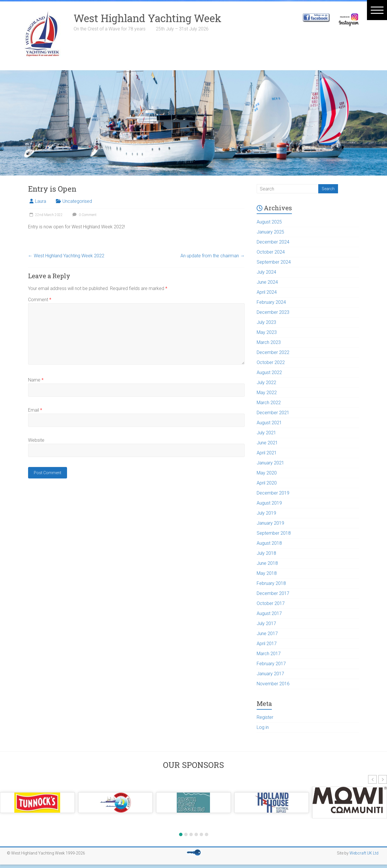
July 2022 (266, 383)
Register (265, 717)
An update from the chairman (213, 256)
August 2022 (269, 372)
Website (36, 440)
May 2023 (267, 332)
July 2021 (266, 433)
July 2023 (266, 322)
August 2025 (269, 222)
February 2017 (271, 664)
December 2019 (273, 493)
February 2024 (271, 302)
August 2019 (269, 503)
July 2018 (266, 553)
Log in (263, 727)
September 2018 (274, 533)
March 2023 (269, 342)
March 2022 (269, 403)
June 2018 (267, 563)
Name (36, 380)
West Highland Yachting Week (148, 18)
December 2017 (273, 593)
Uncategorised (77, 201)
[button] (372, 779)
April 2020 (267, 483)
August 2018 (269, 543)
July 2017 (266, 623)
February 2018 (271, 583)
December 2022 (273, 352)
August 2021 (269, 423)
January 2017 (270, 674)
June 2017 (267, 634)
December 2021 (273, 413)
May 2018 (267, 573)
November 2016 (273, 684)
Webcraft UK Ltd (364, 853)
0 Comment (84, 215)
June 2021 (267, 443)
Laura (41, 201)
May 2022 (267, 393)
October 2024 (271, 252)
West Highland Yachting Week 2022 (66, 256)
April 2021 (267, 453)
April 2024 (267, 292)
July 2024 (266, 272)
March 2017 (269, 654)
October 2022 (271, 362)
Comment (40, 300)
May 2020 (267, 473)
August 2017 (269, 613)
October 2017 (271, 603)
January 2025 (270, 232)
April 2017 (267, 644)
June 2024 (267, 282)
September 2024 (274, 262)
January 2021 (270, 463)
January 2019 (270, 523)
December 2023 (273, 312)
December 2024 (273, 242)
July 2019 (266, 513)
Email (35, 410)
